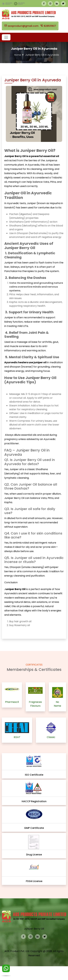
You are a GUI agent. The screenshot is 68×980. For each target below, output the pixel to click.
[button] (6, 37)
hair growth (21, 621)
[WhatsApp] (6, 969)
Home (18, 55)
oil (30, 621)
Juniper (14, 469)
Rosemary (21, 625)
